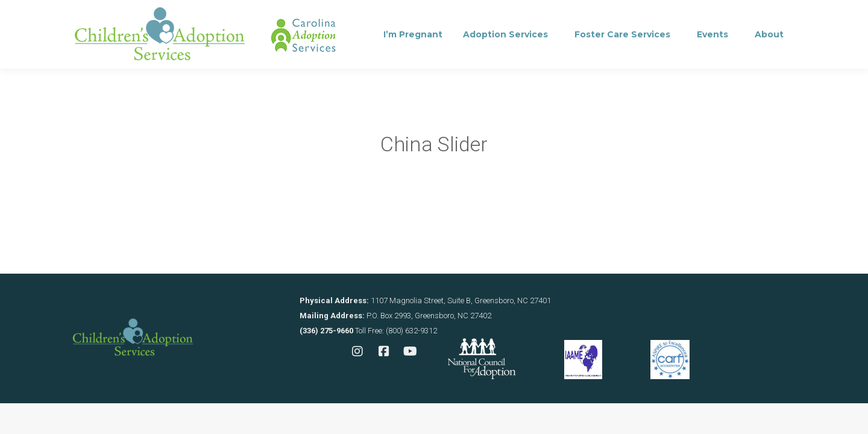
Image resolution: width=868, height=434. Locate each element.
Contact (320, 15)
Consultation (243, 15)
